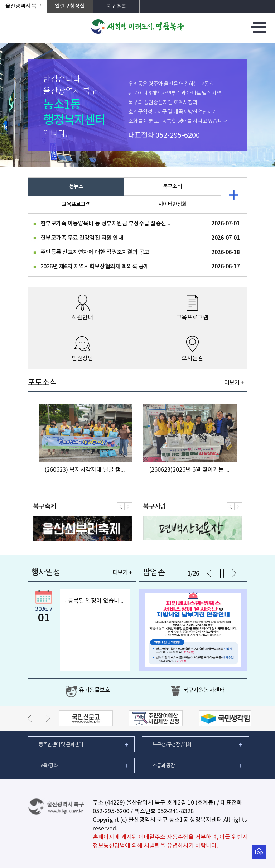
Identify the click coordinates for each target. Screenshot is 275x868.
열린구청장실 (70, 6)
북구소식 (172, 187)
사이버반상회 (173, 204)
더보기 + (234, 383)
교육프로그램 (76, 204)
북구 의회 (117, 6)
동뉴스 (76, 187)
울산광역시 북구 (23, 6)
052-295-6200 (178, 136)
